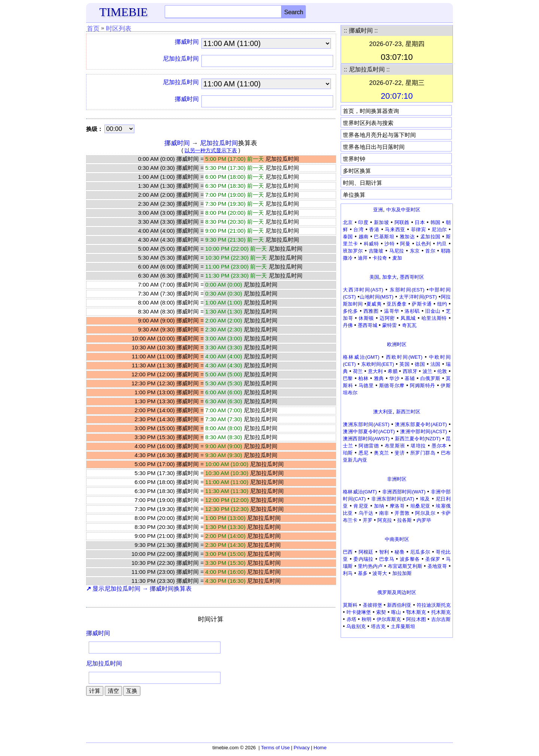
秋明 (366, 619)
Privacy (302, 748)
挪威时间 (187, 42)
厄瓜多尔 (420, 552)
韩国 (436, 222)
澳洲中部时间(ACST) (424, 431)
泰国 (348, 237)
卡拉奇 (380, 258)
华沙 (394, 378)
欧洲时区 (397, 344)
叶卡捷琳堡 (359, 612)
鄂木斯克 (416, 612)
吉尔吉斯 (441, 619)
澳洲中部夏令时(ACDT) (369, 431)
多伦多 (350, 311)
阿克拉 (385, 520)
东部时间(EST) (407, 290)
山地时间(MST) (377, 297)
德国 (420, 364)
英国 (404, 364)
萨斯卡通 (422, 304)
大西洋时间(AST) (363, 290)
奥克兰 (381, 453)
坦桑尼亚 (420, 506)
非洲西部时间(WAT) (404, 492)
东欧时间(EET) (378, 364)
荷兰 (358, 371)
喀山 (396, 612)
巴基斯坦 (384, 237)
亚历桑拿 (397, 304)
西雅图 (371, 311)
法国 (436, 364)
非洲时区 (397, 479)
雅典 (379, 378)
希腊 (393, 371)
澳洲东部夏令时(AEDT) (421, 424)
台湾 (358, 229)
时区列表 (119, 29)
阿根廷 (366, 552)
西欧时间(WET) (404, 357)
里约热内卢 (370, 566)
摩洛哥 (397, 506)
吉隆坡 (376, 251)
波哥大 (380, 573)
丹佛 (348, 325)
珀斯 (348, 453)
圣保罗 (433, 559)
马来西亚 (395, 229)
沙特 (389, 244)
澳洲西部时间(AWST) (366, 439)
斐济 (400, 453)
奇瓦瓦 (409, 325)
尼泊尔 (439, 229)
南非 (384, 513)
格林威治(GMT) (361, 357)
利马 (348, 573)
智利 (384, 552)
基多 (363, 573)
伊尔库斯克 (389, 619)
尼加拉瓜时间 (181, 59)
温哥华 (392, 311)
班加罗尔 (353, 251)
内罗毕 (424, 520)
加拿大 (389, 277)
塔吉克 (378, 626)
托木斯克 (441, 612)
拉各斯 (404, 520)
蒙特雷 (389, 325)
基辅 (410, 378)
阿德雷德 (369, 446)
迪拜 (363, 258)
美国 (374, 277)
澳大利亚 (383, 412)
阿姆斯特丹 (423, 385)
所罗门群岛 (423, 453)
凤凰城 (408, 318)
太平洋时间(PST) (418, 297)
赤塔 (351, 619)
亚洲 (378, 210)
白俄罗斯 (430, 378)
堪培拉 (418, 446)
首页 (93, 29)
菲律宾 (419, 229)
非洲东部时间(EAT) (393, 499)
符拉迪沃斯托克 (434, 605)
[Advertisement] (397, 688)
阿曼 (405, 244)
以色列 (424, 244)
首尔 (430, 251)
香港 (374, 229)
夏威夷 (374, 304)
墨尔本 (439, 446)
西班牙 (410, 371)
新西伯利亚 (399, 605)
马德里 (366, 385)
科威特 (371, 244)
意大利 (375, 371)
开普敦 (402, 513)
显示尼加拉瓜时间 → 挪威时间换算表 (139, 589)
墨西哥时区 (412, 277)
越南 (364, 237)
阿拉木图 (416, 619)
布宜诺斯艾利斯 (405, 566)
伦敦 (442, 371)
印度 (363, 222)
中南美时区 (397, 539)
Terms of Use (275, 748)
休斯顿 (366, 318)
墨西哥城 (368, 325)
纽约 (442, 304)
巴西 (348, 552)
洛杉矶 (412, 311)
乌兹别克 (356, 626)
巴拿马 (387, 559)
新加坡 (381, 222)
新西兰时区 (408, 412)
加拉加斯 (402, 573)
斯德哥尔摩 (392, 385)
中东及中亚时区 (403, 210)
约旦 (442, 244)
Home (320, 748)
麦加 (397, 258)
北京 (348, 222)
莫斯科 (350, 605)
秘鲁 (400, 552)
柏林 (363, 378)
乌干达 (366, 513)
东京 (415, 251)
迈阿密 (387, 318)
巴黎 (348, 378)
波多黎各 (410, 559)
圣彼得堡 (372, 605)
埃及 (425, 499)
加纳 (379, 506)
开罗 (368, 520)
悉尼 (364, 453)
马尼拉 (397, 251)
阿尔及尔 (425, 513)
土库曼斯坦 (403, 626)
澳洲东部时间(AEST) (366, 424)
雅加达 (407, 237)
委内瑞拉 (363, 559)
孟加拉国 (430, 237)
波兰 (427, 371)
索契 (381, 612)
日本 (420, 222)
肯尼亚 (361, 506)
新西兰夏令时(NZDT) (418, 439)
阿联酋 (402, 222)
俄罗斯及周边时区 (397, 592)
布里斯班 (395, 446)
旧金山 (433, 311)
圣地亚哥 (437, 566)
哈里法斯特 (434, 318)
